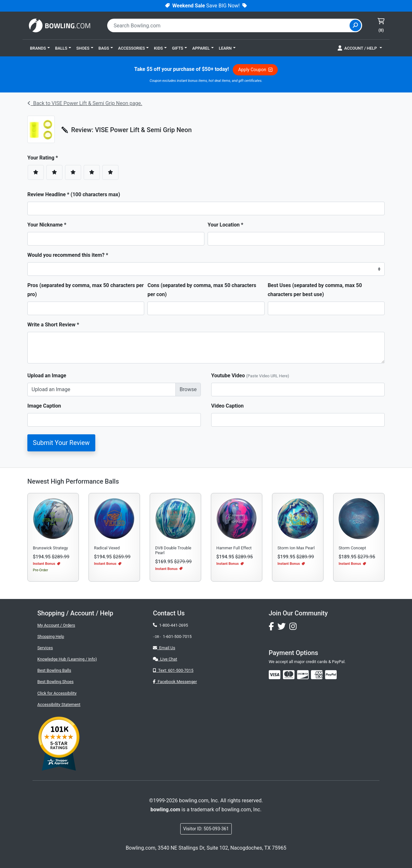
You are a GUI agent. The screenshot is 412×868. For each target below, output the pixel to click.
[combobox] (229, 25)
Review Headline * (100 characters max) (74, 194)
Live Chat (165, 659)
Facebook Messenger (175, 682)
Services (45, 648)
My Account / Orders (56, 625)
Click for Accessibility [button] (57, 693)
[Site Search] (355, 25)
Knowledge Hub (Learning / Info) (67, 659)
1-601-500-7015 (177, 637)
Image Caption (44, 406)
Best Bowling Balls (54, 670)
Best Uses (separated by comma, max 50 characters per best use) (315, 290)
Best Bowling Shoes (56, 682)
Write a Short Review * (53, 325)
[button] (40, 48)
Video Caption (227, 406)
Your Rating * (45, 158)
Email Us (164, 648)
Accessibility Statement (59, 704)
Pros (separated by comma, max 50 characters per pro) (86, 290)
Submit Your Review (61, 443)
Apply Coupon (255, 70)
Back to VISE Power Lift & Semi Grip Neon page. (85, 103)
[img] (331, 675)
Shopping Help (51, 637)
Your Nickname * (47, 225)
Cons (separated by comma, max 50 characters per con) (202, 290)
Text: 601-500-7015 (173, 670)
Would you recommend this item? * (68, 255)
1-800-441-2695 (170, 625)
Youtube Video (250, 376)
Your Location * (225, 225)
